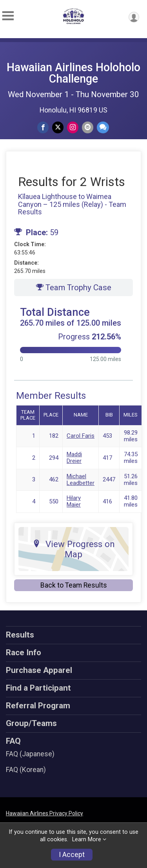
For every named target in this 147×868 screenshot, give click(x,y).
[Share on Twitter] (58, 127)
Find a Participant (38, 688)
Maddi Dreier (74, 458)
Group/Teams (31, 723)
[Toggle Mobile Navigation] (8, 16)
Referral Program (38, 706)
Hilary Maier (74, 501)
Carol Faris (81, 436)
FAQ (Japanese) (30, 754)
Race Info (24, 652)
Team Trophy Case (74, 287)
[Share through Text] (103, 127)
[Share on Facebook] (43, 127)
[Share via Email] (88, 127)
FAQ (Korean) (26, 770)
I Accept (72, 855)
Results (20, 635)
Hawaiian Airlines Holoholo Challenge (73, 73)
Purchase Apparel (39, 670)
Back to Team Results (74, 585)
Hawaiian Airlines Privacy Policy (44, 813)
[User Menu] (134, 17)
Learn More (87, 839)
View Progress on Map (74, 549)
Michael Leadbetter (81, 480)
